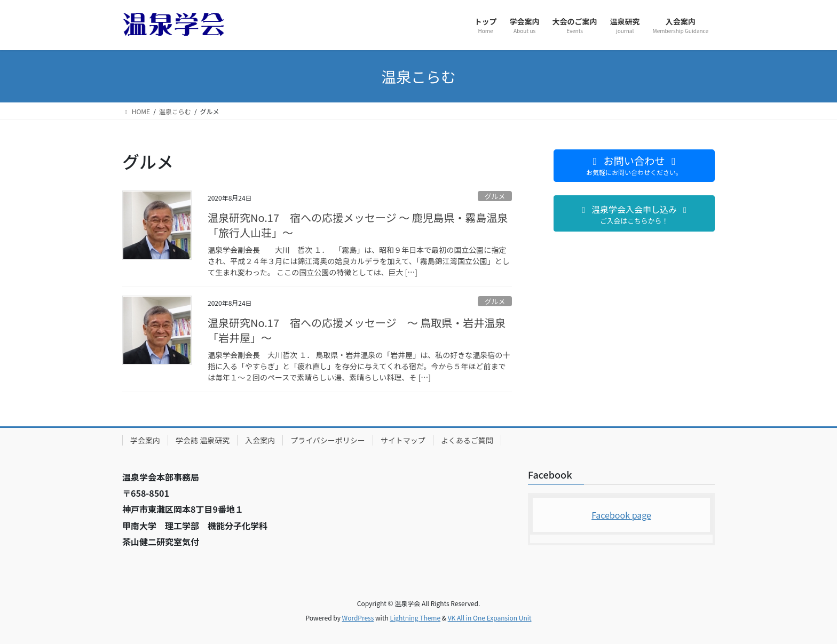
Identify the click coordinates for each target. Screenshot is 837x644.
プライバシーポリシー (328, 440)
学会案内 (145, 440)
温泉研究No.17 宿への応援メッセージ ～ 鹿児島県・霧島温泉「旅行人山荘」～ (358, 225)
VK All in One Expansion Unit (490, 618)
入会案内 (260, 440)
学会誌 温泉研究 (203, 440)
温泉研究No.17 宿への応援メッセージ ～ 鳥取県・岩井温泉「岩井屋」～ (357, 330)
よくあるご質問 (467, 440)
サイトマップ (403, 440)
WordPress (358, 618)
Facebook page (621, 515)
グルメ (495, 196)
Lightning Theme (415, 618)
